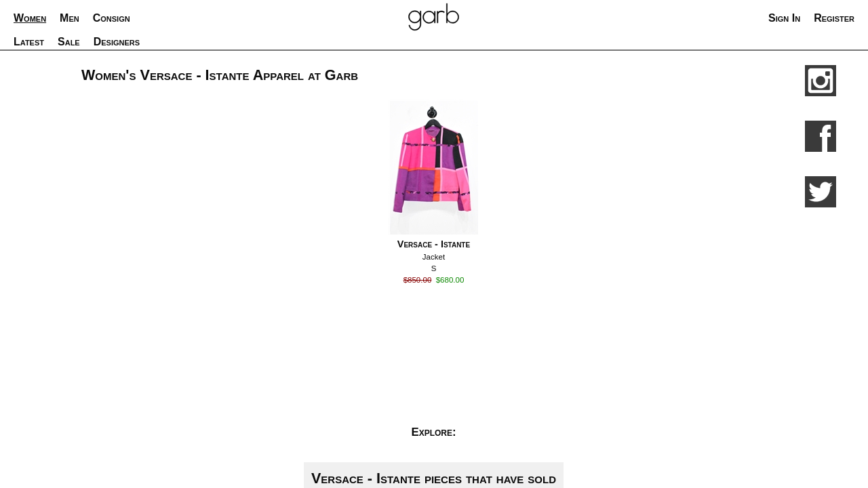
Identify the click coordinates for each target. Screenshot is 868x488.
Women (30, 18)
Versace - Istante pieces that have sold (434, 478)
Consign (112, 18)
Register (834, 18)
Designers (117, 42)
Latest (29, 42)
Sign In (784, 18)
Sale (69, 42)
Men (70, 18)
